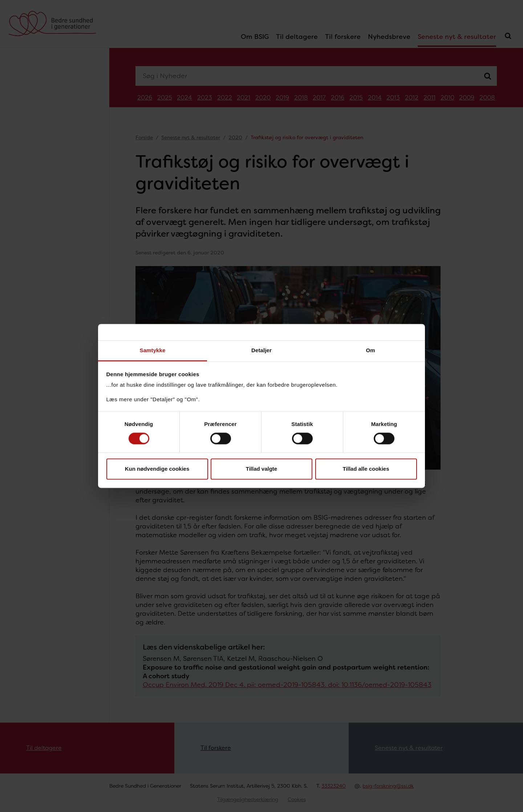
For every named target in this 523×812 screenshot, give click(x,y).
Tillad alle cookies (366, 469)
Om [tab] (370, 350)
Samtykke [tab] (153, 350)
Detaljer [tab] (261, 350)
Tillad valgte (261, 469)
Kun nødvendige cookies (157, 469)
